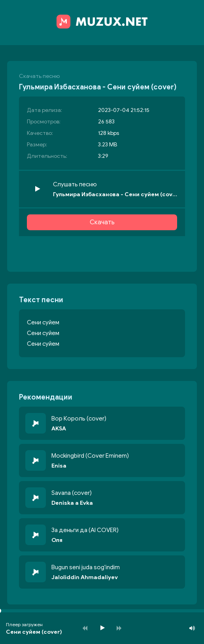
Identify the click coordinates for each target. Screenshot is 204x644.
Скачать (102, 222)
